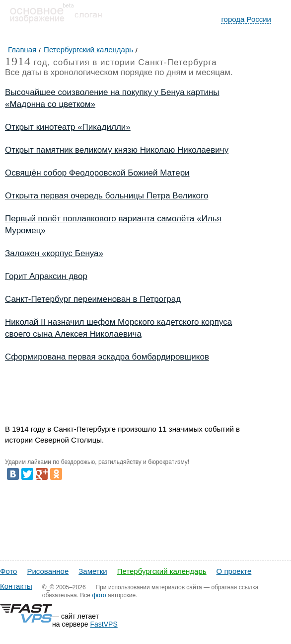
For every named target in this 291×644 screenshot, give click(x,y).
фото (99, 595)
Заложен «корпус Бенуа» (54, 253)
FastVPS (104, 624)
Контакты (16, 586)
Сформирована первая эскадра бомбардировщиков (107, 357)
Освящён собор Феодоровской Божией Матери (97, 173)
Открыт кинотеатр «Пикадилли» (68, 127)
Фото (8, 571)
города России (246, 19)
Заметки (93, 571)
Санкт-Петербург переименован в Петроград (93, 299)
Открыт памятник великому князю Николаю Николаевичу (117, 150)
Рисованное (48, 571)
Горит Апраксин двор (46, 276)
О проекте (234, 571)
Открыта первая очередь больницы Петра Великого (107, 196)
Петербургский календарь (162, 571)
